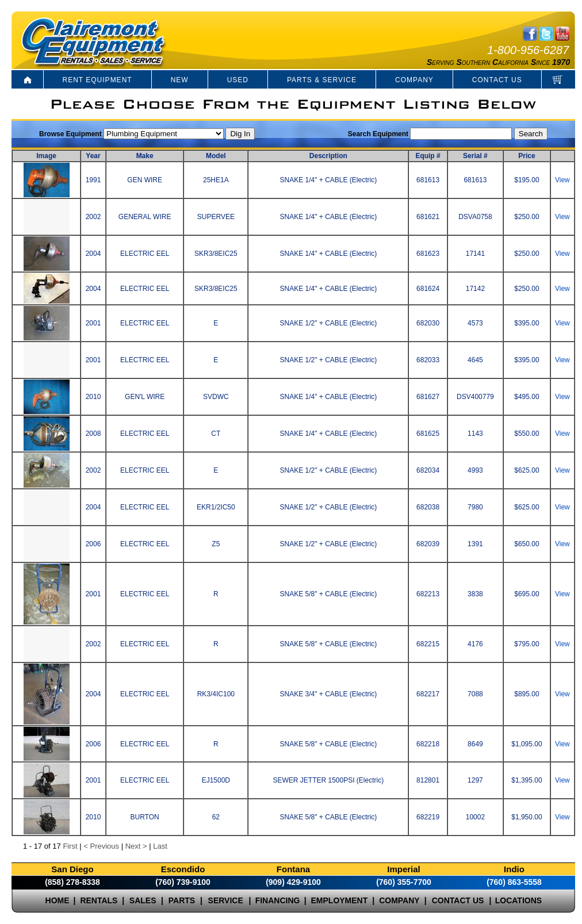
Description (328, 156)
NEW (180, 80)
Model (216, 156)
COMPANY (414, 80)
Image (46, 156)
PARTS (182, 900)
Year (93, 156)
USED (238, 80)
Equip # (428, 156)
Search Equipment (378, 134)
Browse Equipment (70, 134)
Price (527, 156)
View (562, 180)
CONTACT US (497, 80)
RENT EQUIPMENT (97, 80)
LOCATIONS (518, 900)
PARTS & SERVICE (322, 80)
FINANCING (278, 900)
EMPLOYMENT (340, 900)
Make (145, 156)
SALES (143, 900)
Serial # (475, 156)
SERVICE (226, 900)
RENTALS (99, 900)
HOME (58, 900)
